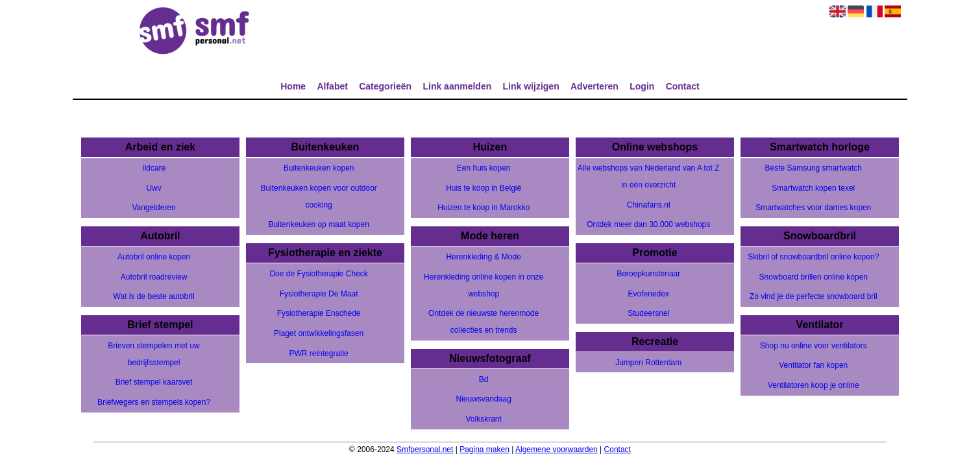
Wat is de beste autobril (154, 296)
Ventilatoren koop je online (814, 385)
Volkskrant (483, 419)
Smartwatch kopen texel (813, 188)
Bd (484, 379)
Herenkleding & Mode (483, 257)
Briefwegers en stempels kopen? (154, 402)
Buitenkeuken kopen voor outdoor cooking (318, 197)
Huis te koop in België (484, 188)
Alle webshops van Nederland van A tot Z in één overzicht (649, 176)
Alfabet (332, 86)
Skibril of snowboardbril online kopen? (813, 257)
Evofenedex (649, 294)
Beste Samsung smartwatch (814, 168)
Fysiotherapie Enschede (319, 313)
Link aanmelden (457, 86)
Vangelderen (153, 208)
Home (293, 86)
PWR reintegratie (318, 353)
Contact (683, 86)
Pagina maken (484, 449)
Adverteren (594, 86)
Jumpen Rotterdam (648, 363)
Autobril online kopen (154, 257)
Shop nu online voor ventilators (814, 346)
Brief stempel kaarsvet (154, 382)
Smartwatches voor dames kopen (813, 208)
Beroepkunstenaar (648, 274)
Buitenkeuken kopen (319, 168)
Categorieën (385, 86)
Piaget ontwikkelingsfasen (319, 333)
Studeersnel (648, 313)
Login (642, 86)
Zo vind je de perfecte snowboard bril (814, 296)
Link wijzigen (531, 86)
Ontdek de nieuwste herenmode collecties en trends (484, 322)
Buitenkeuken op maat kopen (318, 224)
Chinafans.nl (649, 205)
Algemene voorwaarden (557, 449)
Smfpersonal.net (425, 449)
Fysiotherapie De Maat (319, 294)
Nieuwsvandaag (483, 399)
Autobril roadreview (154, 277)
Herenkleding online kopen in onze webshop (484, 285)
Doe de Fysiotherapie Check (318, 274)
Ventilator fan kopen (813, 365)
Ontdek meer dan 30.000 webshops (648, 224)
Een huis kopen (484, 168)
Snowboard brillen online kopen (814, 277)
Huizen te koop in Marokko (484, 208)
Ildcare (154, 168)
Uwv (153, 188)
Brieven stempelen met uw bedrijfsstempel (153, 354)
